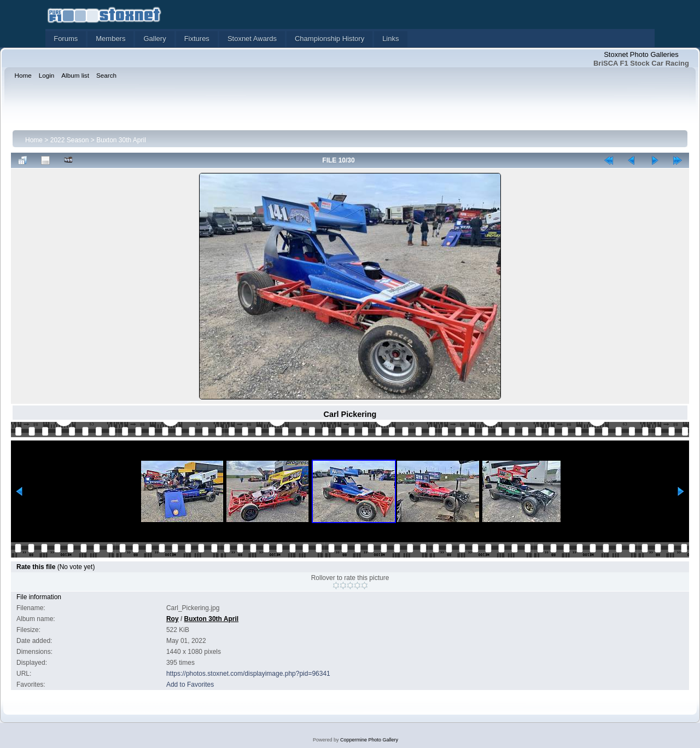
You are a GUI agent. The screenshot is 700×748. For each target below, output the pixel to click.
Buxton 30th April (121, 140)
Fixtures (197, 39)
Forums (66, 39)
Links (390, 39)
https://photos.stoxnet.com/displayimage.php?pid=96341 (248, 674)
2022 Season (70, 140)
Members (110, 39)
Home (34, 140)
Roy (173, 619)
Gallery (154, 39)
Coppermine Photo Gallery (369, 740)
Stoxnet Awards (252, 39)
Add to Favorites (190, 685)
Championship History (329, 39)
